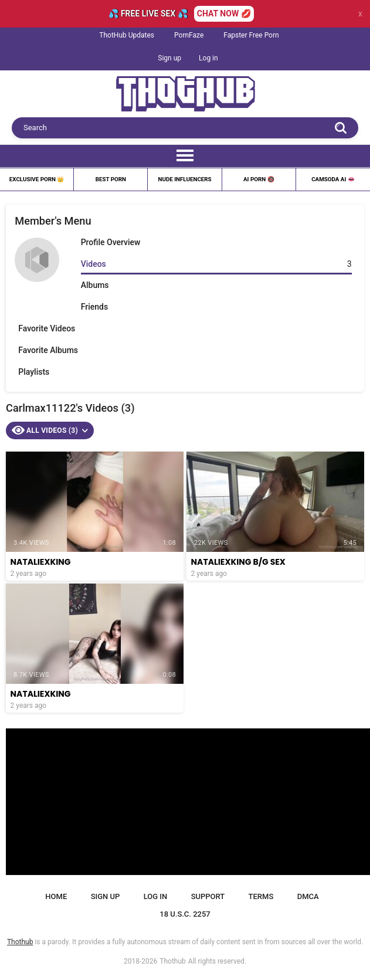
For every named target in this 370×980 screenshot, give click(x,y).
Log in (208, 58)
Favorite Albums (48, 350)
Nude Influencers (185, 179)
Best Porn (111, 179)
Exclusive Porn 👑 (37, 179)
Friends (94, 307)
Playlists (34, 372)
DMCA (308, 896)
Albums (95, 285)
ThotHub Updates (127, 35)
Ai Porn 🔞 (259, 179)
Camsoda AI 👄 (333, 179)
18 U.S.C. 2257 (185, 914)
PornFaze (189, 35)
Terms (261, 896)
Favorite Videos (47, 328)
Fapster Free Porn (251, 35)
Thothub (173, 961)
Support (208, 896)
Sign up (169, 58)
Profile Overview (111, 242)
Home (56, 896)
